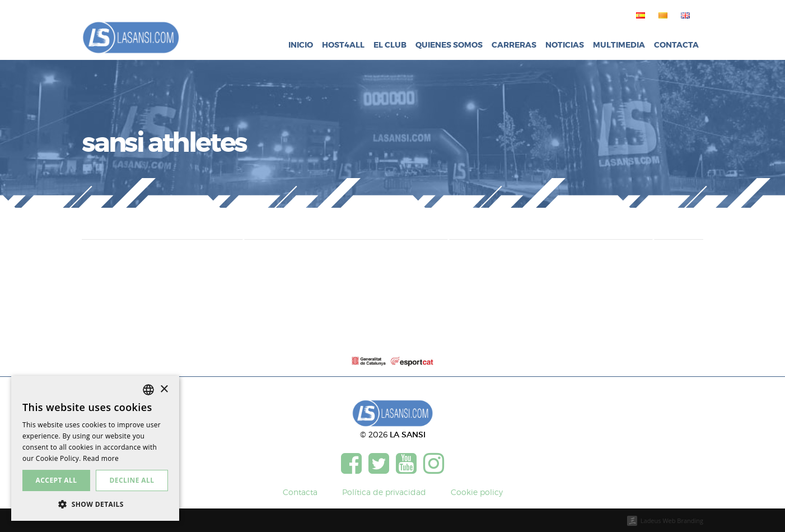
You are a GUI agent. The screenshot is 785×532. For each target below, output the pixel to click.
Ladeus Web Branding (672, 521)
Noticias (565, 45)
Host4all (343, 45)
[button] (95, 504)
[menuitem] (638, 15)
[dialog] (95, 448)
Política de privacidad (384, 492)
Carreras (514, 45)
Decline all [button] (132, 480)
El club (390, 45)
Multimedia (619, 45)
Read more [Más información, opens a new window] (101, 458)
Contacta (676, 45)
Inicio (301, 45)
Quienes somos (449, 45)
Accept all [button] (57, 480)
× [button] (164, 389)
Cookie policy (477, 492)
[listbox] (148, 390)
